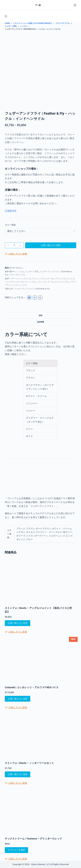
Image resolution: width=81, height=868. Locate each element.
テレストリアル (62, 282)
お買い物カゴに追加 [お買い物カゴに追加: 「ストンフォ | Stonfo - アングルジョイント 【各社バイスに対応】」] (18, 623)
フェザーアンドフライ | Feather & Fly (32, 289)
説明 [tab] (41, 316)
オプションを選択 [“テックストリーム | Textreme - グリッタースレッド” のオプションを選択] (16, 850)
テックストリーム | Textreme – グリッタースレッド (33, 839)
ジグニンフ (67, 279)
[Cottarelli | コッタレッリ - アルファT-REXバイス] (40, 660)
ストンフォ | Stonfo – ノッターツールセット (29, 763)
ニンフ (15, 285)
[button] (16, 254)
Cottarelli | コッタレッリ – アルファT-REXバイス (32, 687)
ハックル (20, 272)
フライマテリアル (17, 275)
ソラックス (42, 282)
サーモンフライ (54, 279)
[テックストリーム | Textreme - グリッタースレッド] (40, 811)
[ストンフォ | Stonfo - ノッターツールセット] (40, 736)
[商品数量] (14, 245)
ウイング (27, 279)
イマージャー (16, 279)
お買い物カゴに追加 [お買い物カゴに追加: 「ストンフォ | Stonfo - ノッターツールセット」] (18, 774)
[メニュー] (75, 5)
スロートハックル (28, 282)
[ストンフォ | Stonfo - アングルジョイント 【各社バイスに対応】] (40, 581)
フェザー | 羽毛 (32, 272)
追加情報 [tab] (41, 322)
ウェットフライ (39, 279)
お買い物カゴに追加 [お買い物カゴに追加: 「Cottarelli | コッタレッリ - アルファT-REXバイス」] (18, 699)
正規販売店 (11, 211)
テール (51, 282)
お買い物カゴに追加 (51, 245)
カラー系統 (10, 225)
